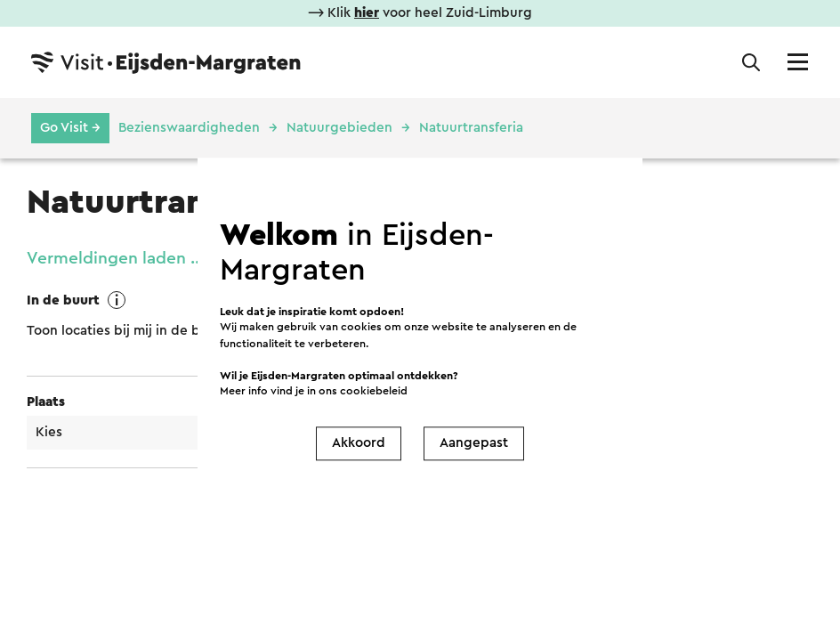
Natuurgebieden (339, 128)
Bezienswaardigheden (189, 128)
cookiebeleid (374, 391)
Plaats (46, 402)
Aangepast (474, 443)
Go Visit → (70, 128)
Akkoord (359, 443)
